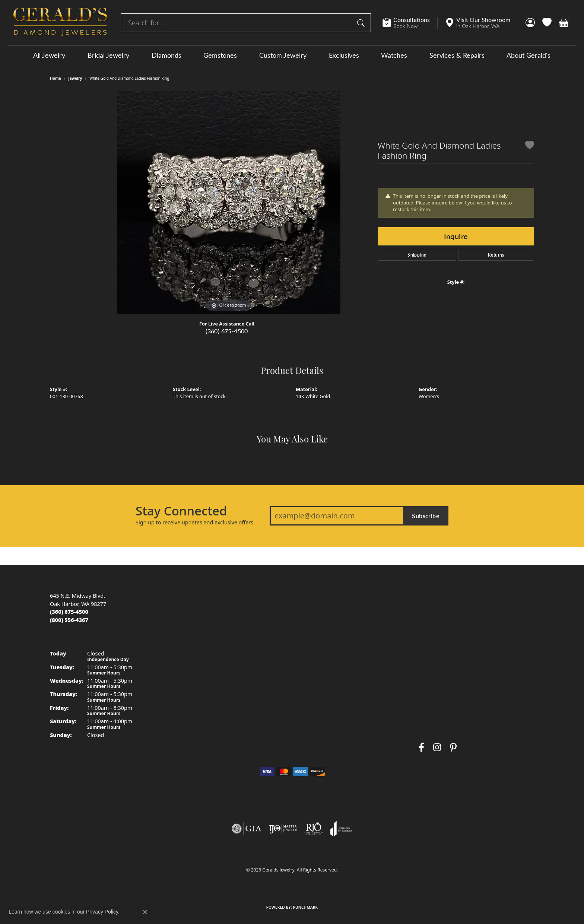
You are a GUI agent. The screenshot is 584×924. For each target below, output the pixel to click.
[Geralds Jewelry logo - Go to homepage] (60, 23)
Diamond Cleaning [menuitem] (319, 708)
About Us (430, 598)
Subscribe (426, 516)
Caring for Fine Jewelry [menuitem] (324, 694)
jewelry (75, 78)
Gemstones (220, 55)
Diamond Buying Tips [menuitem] (323, 625)
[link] (410, 23)
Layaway (429, 681)
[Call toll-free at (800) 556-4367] (69, 620)
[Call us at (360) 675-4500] (69, 612)
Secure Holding (438, 667)
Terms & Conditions (300, 891)
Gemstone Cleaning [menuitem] (320, 722)
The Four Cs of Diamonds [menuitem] (327, 612)
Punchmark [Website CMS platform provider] (306, 907)
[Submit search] (362, 23)
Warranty (430, 653)
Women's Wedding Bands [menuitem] (205, 625)
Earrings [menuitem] (183, 667)
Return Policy (218, 891)
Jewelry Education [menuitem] (318, 598)
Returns (496, 255)
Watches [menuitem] (183, 708)
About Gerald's (529, 55)
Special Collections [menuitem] (196, 722)
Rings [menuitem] (180, 653)
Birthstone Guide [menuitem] (317, 653)
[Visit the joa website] (341, 829)
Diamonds (166, 55)
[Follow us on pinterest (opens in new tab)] (453, 747)
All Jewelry (49, 55)
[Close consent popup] (145, 912)
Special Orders (437, 694)
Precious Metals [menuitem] (315, 681)
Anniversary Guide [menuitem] (319, 735)
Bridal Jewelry (108, 55)
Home (55, 78)
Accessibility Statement (355, 891)
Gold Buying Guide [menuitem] (319, 749)
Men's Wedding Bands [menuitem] (201, 612)
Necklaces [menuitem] (185, 681)
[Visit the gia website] (247, 829)
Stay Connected (181, 511)
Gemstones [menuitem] (187, 639)
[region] (229, 203)
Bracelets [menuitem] (184, 694)
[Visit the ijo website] (283, 829)
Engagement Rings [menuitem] (197, 598)
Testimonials (434, 639)
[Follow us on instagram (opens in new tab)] (437, 747)
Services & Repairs (457, 55)
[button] (530, 23)
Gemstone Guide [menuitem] (317, 667)
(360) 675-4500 (227, 331)
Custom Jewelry (283, 55)
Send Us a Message (443, 625)
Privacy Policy (256, 891)
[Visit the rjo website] (314, 829)
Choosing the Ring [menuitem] (319, 639)
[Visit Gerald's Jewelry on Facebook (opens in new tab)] (421, 747)
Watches (394, 55)
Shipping (417, 255)
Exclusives (344, 55)
